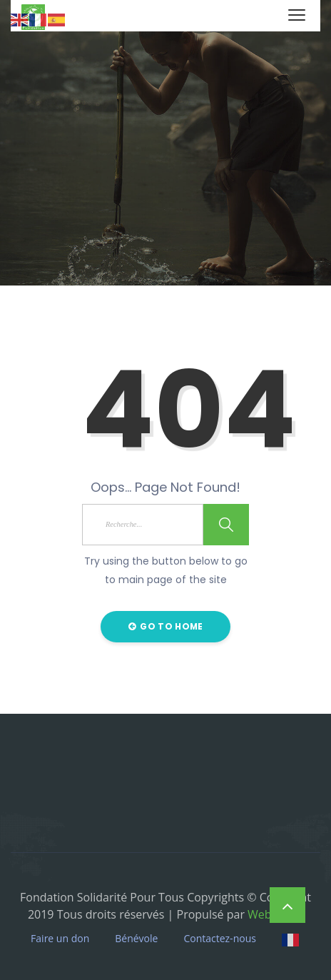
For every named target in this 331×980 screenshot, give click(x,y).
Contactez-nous (220, 939)
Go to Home (166, 626)
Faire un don (60, 939)
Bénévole (136, 939)
